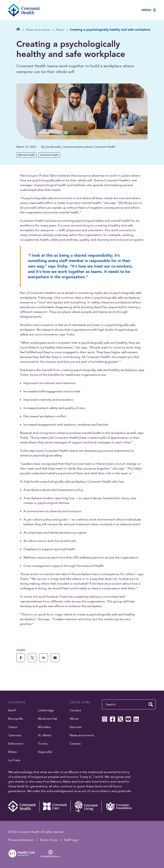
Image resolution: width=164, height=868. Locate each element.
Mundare (44, 727)
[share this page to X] (32, 658)
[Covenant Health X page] (120, 719)
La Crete (14, 760)
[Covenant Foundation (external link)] (117, 806)
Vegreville (45, 752)
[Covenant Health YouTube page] (128, 719)
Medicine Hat (48, 719)
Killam (13, 752)
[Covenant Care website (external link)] (55, 806)
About (74, 719)
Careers (75, 744)
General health (49, 155)
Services (76, 727)
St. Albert (45, 735)
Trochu (43, 744)
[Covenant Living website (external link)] (86, 806)
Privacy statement (21, 840)
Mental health (27, 155)
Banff (12, 710)
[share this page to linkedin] (44, 658)
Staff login (71, 840)
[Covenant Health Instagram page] (105, 719)
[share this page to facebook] (21, 658)
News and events (82, 735)
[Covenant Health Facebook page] (112, 719)
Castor (13, 727)
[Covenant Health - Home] (24, 806)
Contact (75, 710)
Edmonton (16, 744)
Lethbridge (46, 710)
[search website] (151, 704)
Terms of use (49, 840)
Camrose (15, 735)
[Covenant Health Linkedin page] (136, 719)
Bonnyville (16, 719)
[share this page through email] (55, 658)
